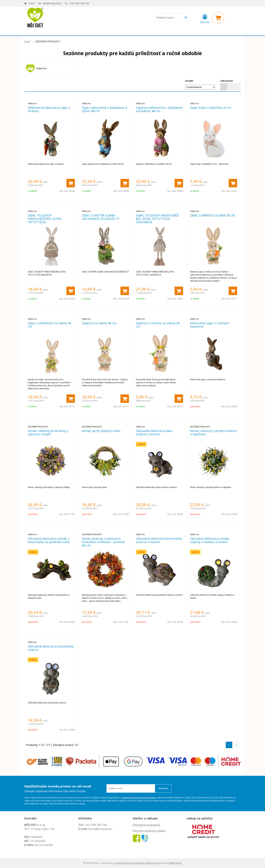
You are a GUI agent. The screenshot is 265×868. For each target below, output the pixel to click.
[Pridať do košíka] (71, 183)
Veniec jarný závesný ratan (101, 431)
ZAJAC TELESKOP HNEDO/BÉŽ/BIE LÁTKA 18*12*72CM (44, 219)
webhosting (151, 863)
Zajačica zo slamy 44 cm (99, 323)
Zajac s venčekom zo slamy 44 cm (49, 325)
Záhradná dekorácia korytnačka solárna (51, 648)
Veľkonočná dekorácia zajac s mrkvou (49, 109)
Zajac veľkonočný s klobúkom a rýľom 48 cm (104, 109)
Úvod (31, 3)
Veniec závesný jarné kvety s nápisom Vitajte (48, 432)
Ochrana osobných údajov (149, 831)
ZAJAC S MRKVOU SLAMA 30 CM (212, 215)
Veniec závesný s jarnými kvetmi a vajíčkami (213, 432)
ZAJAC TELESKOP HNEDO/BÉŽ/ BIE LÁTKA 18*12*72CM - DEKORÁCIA (158, 219)
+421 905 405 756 (79, 3)
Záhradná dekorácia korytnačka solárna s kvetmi (159, 540)
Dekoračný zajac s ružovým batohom (209, 325)
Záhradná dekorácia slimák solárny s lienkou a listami (210, 540)
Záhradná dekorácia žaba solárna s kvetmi (154, 432)
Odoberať (163, 788)
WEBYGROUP (176, 863)
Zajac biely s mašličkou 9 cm (210, 108)
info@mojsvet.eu (52, 3)
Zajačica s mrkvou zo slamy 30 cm (158, 325)
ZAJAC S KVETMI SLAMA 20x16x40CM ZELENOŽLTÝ (100, 217)
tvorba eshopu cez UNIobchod (130, 863)
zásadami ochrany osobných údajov (139, 798)
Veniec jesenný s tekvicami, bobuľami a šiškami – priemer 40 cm (104, 542)
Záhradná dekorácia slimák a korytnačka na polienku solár (49, 540)
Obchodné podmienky (146, 825)
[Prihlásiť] (205, 18)
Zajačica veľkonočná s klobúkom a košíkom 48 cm (159, 109)
